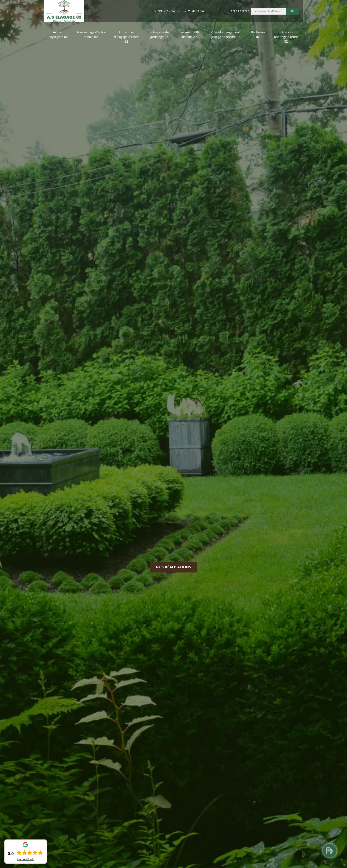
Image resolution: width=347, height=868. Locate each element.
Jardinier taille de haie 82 (190, 34)
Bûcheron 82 (258, 34)
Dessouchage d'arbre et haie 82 (91, 34)
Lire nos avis (25, 859)
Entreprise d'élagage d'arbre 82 (126, 37)
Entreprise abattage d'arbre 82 (286, 37)
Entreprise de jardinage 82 (159, 34)
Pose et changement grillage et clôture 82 (225, 34)
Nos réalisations (174, 567)
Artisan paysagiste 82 (58, 34)
